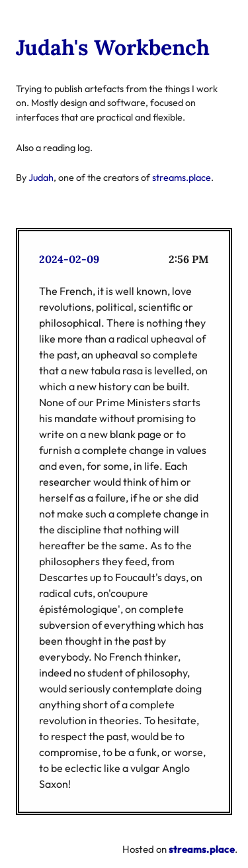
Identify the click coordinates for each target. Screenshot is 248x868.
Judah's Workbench (113, 47)
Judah (41, 178)
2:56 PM (189, 259)
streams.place (182, 178)
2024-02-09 (69, 259)
